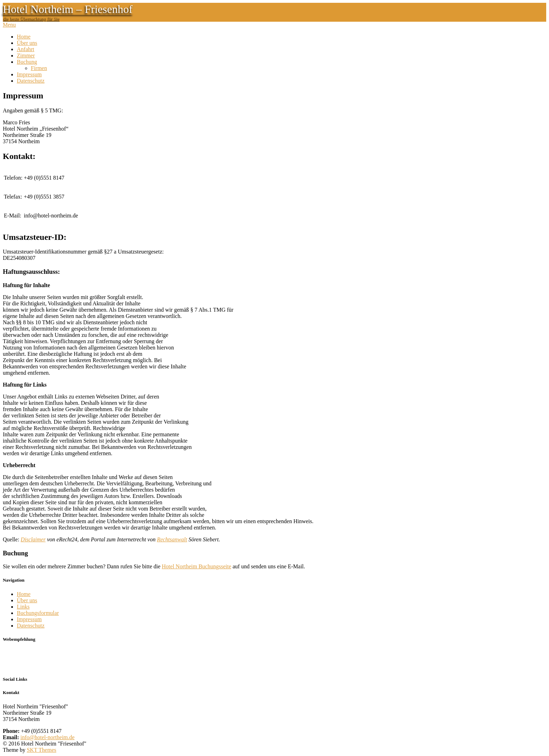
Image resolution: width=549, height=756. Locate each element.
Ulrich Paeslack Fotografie (33, 665)
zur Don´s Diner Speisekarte (35, 659)
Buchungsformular (38, 613)
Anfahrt (26, 49)
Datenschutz (31, 81)
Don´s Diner (17, 653)
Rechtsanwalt (172, 539)
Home (24, 37)
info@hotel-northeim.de (47, 737)
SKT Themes (41, 750)
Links (23, 607)
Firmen (39, 68)
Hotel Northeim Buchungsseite (196, 566)
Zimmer (26, 56)
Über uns (27, 43)
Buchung (27, 62)
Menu (9, 25)
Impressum (29, 74)
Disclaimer (33, 539)
